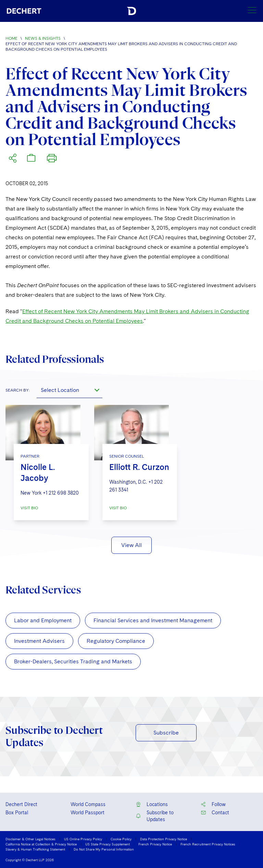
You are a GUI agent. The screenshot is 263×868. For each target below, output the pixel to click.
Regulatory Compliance (116, 641)
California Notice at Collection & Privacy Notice (41, 844)
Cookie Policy (121, 839)
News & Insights (43, 38)
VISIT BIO (29, 508)
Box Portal (17, 813)
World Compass (88, 804)
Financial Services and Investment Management (153, 620)
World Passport (87, 813)
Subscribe (166, 733)
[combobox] (70, 390)
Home (11, 38)
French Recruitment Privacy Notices (208, 844)
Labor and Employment (43, 620)
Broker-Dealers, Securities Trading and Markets (73, 661)
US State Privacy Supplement (108, 844)
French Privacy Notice (155, 844)
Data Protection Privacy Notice (164, 839)
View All (131, 545)
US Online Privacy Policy (83, 839)
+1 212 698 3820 (61, 493)
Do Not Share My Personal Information (104, 849)
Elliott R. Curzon (139, 467)
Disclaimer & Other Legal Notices (30, 839)
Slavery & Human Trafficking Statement (35, 849)
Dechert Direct (21, 804)
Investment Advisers (39, 641)
